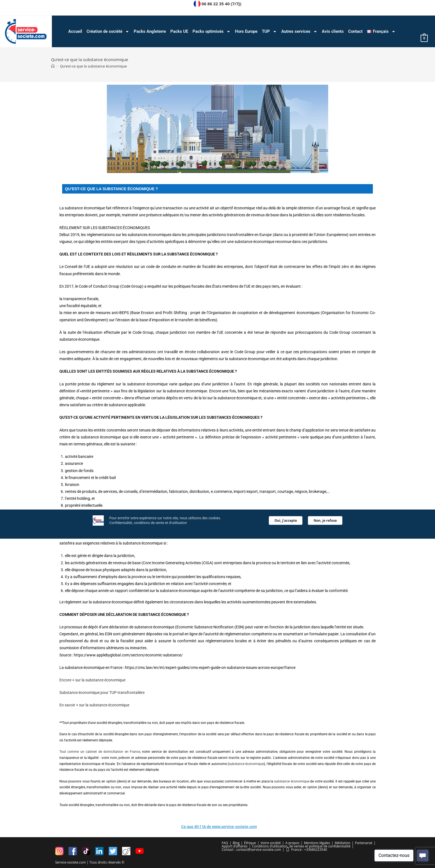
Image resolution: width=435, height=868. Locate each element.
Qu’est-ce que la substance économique (93, 66)
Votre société (271, 843)
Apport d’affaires (235, 846)
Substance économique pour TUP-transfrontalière (102, 693)
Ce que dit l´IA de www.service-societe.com (219, 827)
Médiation (342, 843)
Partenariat (364, 843)
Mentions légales (317, 843)
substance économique (246, 764)
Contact (355, 31)
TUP (269, 32)
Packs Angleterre (150, 31)
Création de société (108, 32)
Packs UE (179, 31)
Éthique (250, 843)
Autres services (299, 32)
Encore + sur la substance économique (92, 680)
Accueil (75, 31)
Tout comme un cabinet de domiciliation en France (100, 752)
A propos (292, 843)
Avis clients (333, 31)
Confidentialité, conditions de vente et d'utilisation (148, 490)
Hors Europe (246, 31)
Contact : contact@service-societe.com (251, 849)
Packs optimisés (212, 32)
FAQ (225, 843)
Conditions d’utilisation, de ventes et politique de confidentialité (301, 846)
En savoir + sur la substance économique (94, 705)
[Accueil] (53, 66)
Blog (236, 843)
